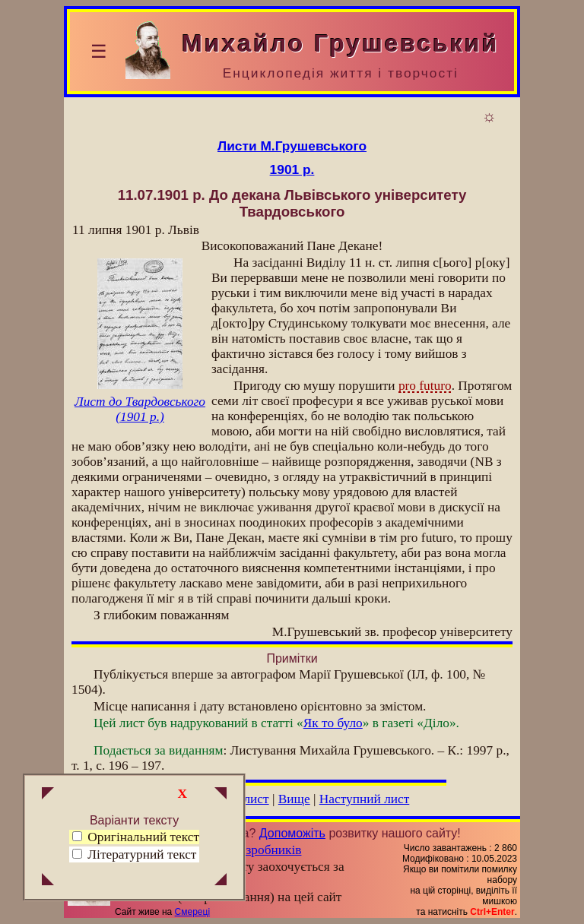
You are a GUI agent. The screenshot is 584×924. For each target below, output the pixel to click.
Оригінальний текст (136, 837)
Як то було (333, 723)
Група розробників (249, 850)
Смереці (192, 912)
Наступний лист (365, 799)
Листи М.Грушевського (292, 146)
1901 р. (292, 169)
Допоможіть (292, 833)
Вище (294, 799)
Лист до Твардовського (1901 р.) (140, 409)
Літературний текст (142, 854)
